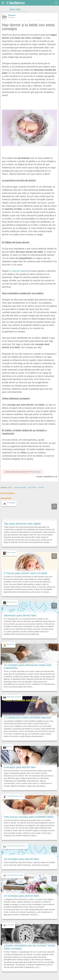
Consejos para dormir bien (20, 767)
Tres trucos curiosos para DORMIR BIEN (29, 817)
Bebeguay (12, 15)
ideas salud (15, 9)
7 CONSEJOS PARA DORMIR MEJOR (27, 718)
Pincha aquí (36, 472)
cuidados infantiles (20, 488)
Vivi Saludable (11, 503)
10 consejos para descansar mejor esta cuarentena (28, 666)
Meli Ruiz (10, 746)
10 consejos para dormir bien (21, 859)
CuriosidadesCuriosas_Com (15, 796)
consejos (41, 488)
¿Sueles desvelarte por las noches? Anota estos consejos (29, 947)
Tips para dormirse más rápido (22, 524)
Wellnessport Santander (14, 697)
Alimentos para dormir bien (20, 615)
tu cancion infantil (18, 271)
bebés (10, 488)
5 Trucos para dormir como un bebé (25, 573)
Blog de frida (11, 644)
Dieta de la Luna (12, 602)
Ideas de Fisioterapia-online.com (17, 846)
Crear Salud (10, 925)
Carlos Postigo (11, 552)
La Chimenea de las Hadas (15, 875)
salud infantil (32, 488)
